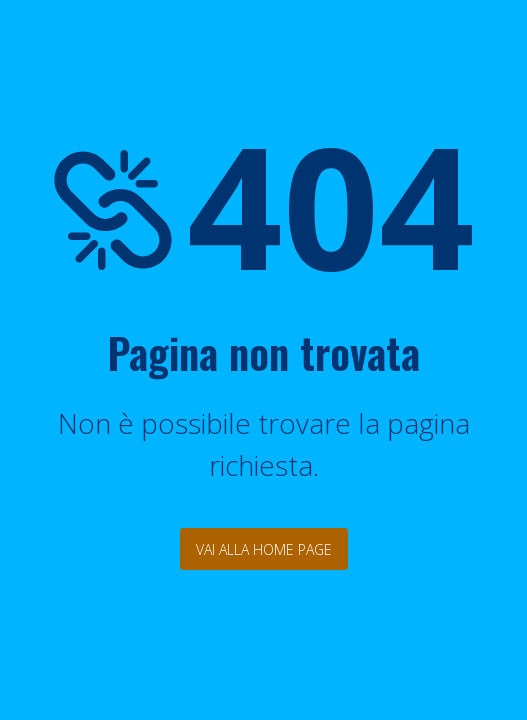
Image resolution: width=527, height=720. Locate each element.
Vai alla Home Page (264, 549)
